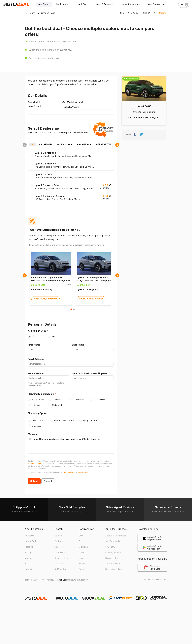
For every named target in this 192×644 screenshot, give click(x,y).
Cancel (48, 481)
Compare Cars (61, 558)
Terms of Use (31, 580)
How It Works (31, 541)
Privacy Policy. (83, 473)
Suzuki (82, 558)
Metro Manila (45, 144)
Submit (34, 481)
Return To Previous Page (40, 13)
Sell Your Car (60, 569)
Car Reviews (60, 553)
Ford (81, 541)
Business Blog (112, 558)
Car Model (34, 102)
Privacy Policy (47, 580)
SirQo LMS (110, 547)
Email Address (36, 359)
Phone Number (36, 373)
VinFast (82, 553)
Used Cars (83, 4)
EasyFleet (59, 547)
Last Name (78, 345)
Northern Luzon (65, 144)
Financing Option (37, 413)
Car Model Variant (73, 102)
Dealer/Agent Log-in (115, 569)
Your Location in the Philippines (90, 373)
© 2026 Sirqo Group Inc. (156, 579)
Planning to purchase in (41, 394)
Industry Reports (113, 553)
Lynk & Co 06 (144, 106)
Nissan (82, 564)
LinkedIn (29, 569)
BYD (81, 536)
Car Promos (63, 4)
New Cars (44, 4)
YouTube (29, 558)
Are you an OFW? (38, 331)
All (33, 144)
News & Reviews (105, 4)
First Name (34, 345)
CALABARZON (104, 144)
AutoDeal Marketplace (116, 536)
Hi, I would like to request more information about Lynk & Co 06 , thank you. (71, 445)
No (33, 336)
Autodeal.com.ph (35, 464)
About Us (29, 536)
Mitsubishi (83, 547)
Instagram (30, 553)
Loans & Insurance (132, 4)
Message (33, 434)
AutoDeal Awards (113, 564)
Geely (81, 569)
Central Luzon (84, 144)
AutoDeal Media (113, 541)
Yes (54, 336)
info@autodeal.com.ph (77, 580)
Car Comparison (158, 4)
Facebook (30, 547)
